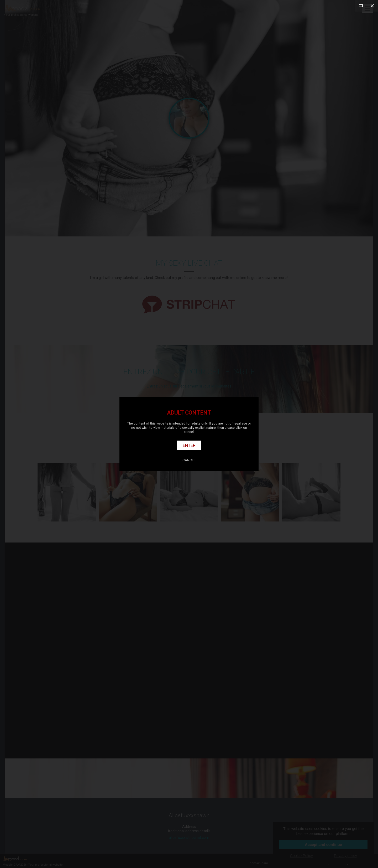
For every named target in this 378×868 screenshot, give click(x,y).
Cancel (189, 460)
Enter (189, 445)
